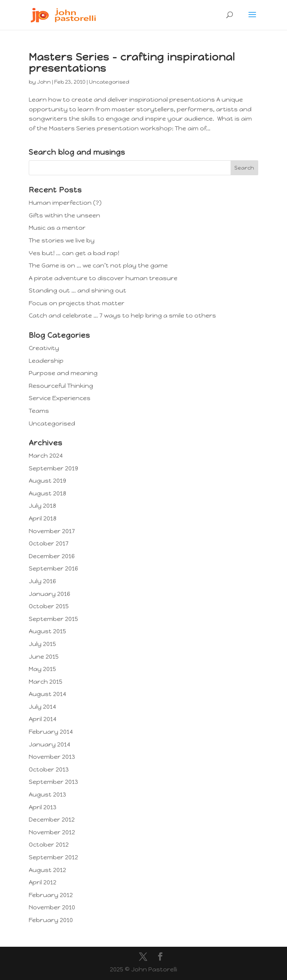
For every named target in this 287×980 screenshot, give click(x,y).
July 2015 (42, 644)
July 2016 (42, 581)
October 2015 (49, 606)
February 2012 (51, 895)
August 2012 (47, 870)
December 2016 (52, 556)
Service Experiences (60, 398)
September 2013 (53, 782)
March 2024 (46, 456)
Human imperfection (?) (65, 203)
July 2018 (42, 506)
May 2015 (42, 669)
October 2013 (49, 769)
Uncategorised (109, 82)
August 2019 (47, 481)
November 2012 (52, 832)
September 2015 (53, 619)
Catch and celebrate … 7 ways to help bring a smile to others (122, 316)
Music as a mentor (57, 228)
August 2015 (47, 631)
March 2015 (46, 682)
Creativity (44, 348)
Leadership (46, 361)
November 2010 (52, 907)
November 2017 (52, 531)
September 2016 (53, 568)
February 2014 (51, 732)
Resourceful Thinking (61, 386)
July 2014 (42, 707)
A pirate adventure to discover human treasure (103, 278)
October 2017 (49, 543)
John (44, 82)
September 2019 (53, 468)
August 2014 (47, 694)
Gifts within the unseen (64, 215)
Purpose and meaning (63, 373)
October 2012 (49, 845)
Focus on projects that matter (77, 303)
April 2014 (43, 719)
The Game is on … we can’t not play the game (98, 265)
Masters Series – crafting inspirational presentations (132, 63)
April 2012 (43, 882)
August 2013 (47, 794)
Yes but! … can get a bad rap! (74, 253)
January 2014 (50, 744)
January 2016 (50, 594)
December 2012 (52, 820)
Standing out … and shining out (78, 290)
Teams (39, 411)
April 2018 (43, 518)
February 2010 (51, 920)
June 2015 (44, 657)
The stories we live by (62, 240)
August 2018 (47, 493)
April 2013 (43, 807)
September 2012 (53, 857)
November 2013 (52, 757)
